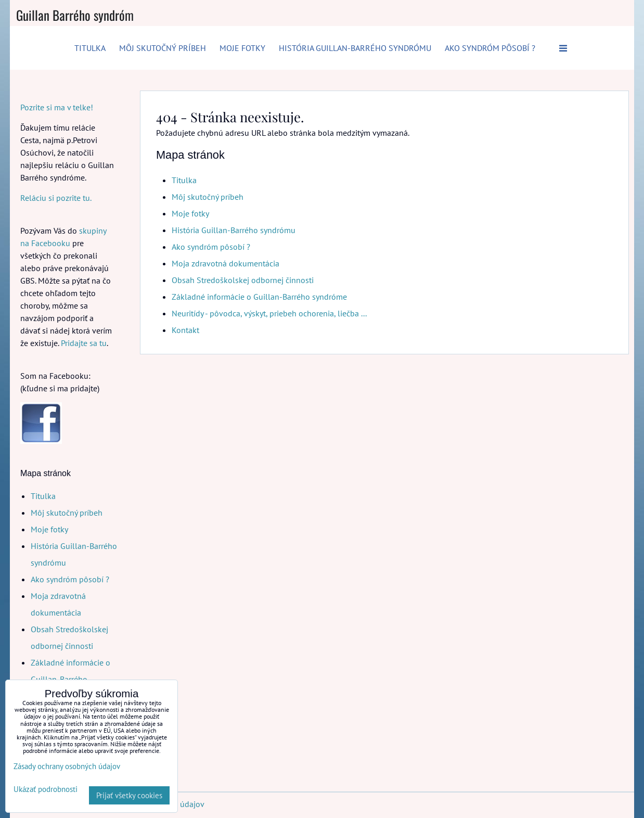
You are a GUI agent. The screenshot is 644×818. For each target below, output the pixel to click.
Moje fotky (242, 48)
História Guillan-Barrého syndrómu (355, 48)
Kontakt (185, 330)
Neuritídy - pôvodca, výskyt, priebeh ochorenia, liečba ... (269, 313)
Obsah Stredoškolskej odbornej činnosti (243, 280)
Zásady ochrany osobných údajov (67, 766)
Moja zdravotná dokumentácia (226, 263)
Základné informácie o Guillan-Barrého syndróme (259, 297)
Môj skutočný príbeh (163, 48)
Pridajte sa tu (84, 343)
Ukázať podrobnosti (46, 790)
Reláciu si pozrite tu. (56, 198)
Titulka (90, 48)
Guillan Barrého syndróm (75, 15)
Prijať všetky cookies (129, 795)
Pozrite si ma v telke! (57, 107)
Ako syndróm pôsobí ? (490, 48)
